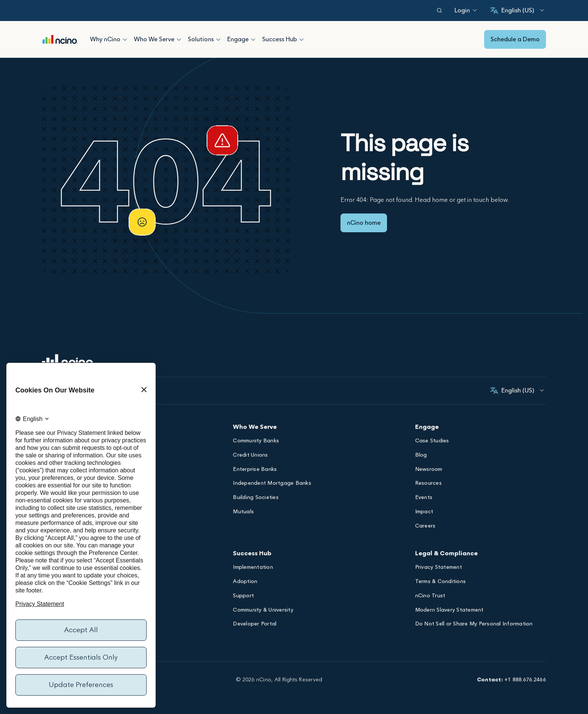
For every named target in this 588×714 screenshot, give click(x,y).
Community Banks (256, 441)
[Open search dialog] (439, 11)
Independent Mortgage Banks (272, 484)
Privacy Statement (439, 568)
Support (243, 596)
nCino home (364, 223)
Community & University (263, 611)
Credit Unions (250, 456)
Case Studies (432, 441)
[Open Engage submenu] (253, 39)
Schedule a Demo (515, 39)
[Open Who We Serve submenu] (179, 39)
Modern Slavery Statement (449, 611)
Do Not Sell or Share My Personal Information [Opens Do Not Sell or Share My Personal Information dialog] (474, 625)
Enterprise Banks (255, 470)
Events (424, 498)
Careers (425, 527)
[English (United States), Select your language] (517, 11)
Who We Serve (154, 39)
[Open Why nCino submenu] (125, 39)
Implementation (253, 568)
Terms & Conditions (441, 582)
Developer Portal (255, 625)
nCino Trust (430, 596)
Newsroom (429, 470)
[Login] (462, 11)
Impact (424, 512)
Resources (428, 484)
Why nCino (105, 39)
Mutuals (243, 512)
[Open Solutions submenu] (218, 39)
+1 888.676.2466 (525, 680)
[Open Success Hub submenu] (301, 39)
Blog (421, 456)
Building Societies (256, 498)
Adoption (245, 582)
